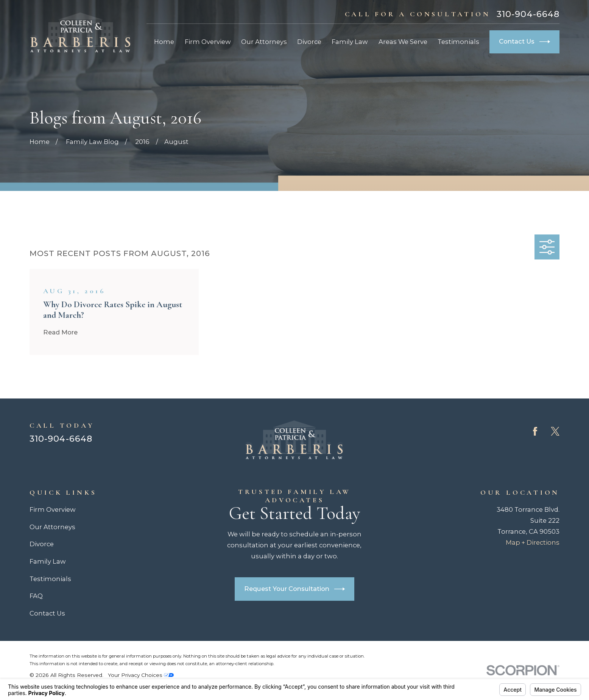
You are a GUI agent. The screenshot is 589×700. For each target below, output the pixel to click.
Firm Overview (53, 509)
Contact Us (524, 42)
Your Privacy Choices (141, 675)
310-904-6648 (528, 14)
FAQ (36, 596)
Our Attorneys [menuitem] (264, 42)
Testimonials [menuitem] (458, 42)
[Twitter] (555, 431)
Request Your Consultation (294, 589)
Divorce (42, 544)
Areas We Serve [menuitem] (403, 42)
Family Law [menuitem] (350, 42)
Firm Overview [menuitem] (208, 42)
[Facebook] (535, 431)
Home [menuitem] (164, 42)
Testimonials (50, 579)
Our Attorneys (52, 527)
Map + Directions (533, 542)
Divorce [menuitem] (309, 42)
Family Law (48, 561)
